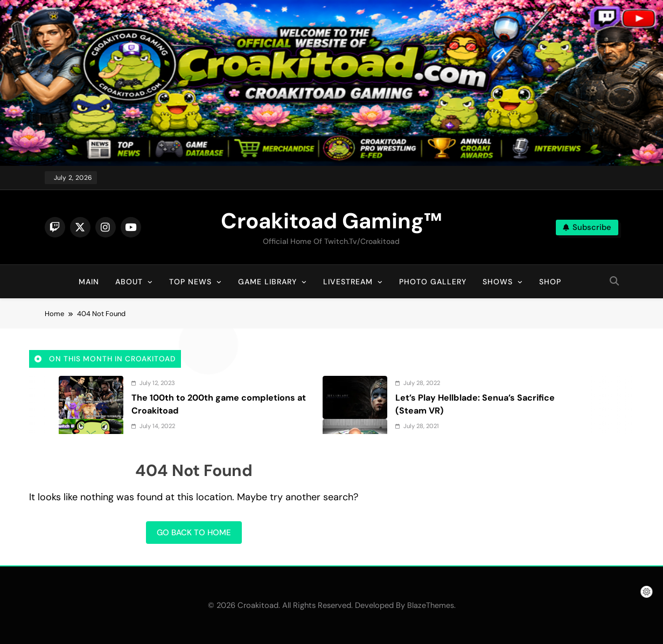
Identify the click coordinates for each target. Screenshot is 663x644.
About (129, 282)
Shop (550, 282)
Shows (498, 282)
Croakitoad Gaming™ (331, 221)
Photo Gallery (433, 282)
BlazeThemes (431, 605)
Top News (190, 282)
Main (89, 282)
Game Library (267, 282)
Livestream (348, 282)
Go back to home (194, 533)
